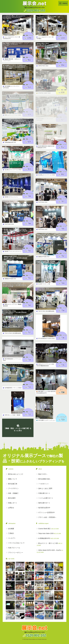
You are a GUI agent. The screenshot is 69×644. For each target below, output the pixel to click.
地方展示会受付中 (44, 508)
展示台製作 (12, 498)
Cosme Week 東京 (48, 529)
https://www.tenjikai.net (31, 639)
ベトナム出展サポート (46, 498)
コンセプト (12, 538)
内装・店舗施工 (13, 493)
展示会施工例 (13, 484)
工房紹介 (11, 533)
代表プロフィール (14, 548)
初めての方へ (43, 474)
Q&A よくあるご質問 (45, 488)
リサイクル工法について (16, 543)
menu (63, 3)
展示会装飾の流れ (44, 479)
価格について (13, 479)
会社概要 (11, 529)
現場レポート (13, 503)
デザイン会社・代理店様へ (47, 517)
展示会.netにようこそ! (16, 474)
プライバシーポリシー (16, 553)
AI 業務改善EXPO (49, 538)
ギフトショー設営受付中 (46, 512)
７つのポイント (44, 484)
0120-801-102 (36, 10)
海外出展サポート (44, 503)
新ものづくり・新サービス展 (49, 544)
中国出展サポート (44, 493)
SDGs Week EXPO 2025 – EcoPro (50, 551)
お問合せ (11, 508)
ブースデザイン (13, 488)
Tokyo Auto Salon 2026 (50, 533)
